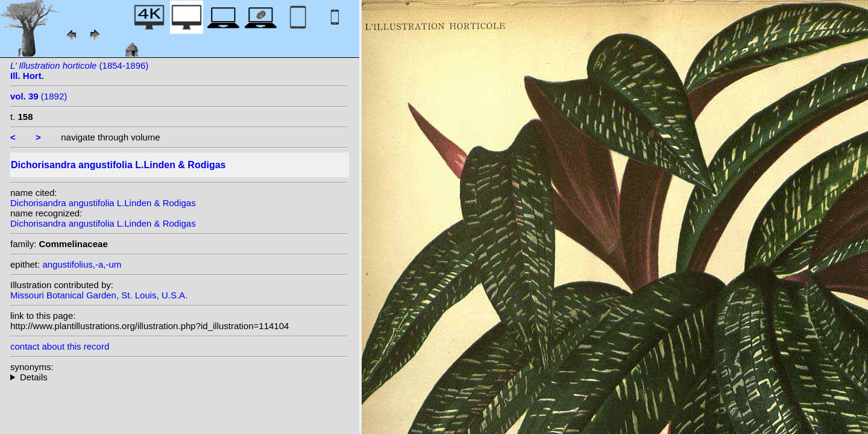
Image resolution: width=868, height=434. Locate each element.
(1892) (39, 96)
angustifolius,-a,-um (82, 264)
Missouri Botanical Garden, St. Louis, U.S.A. (99, 295)
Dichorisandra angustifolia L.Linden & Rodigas (103, 203)
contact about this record (60, 346)
